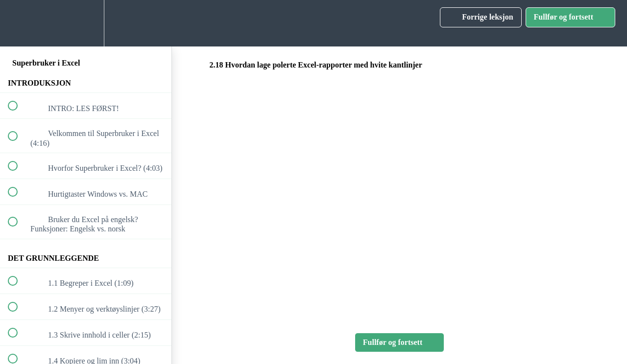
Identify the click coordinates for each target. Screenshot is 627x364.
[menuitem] (86, 23)
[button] (18, 23)
